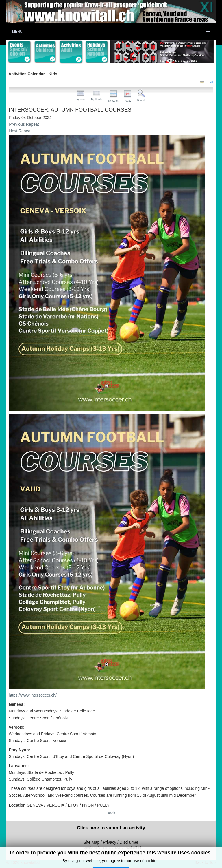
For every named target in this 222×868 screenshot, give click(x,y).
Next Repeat (20, 131)
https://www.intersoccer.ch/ (33, 695)
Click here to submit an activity (111, 828)
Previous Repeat (24, 124)
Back (111, 813)
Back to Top (205, 862)
